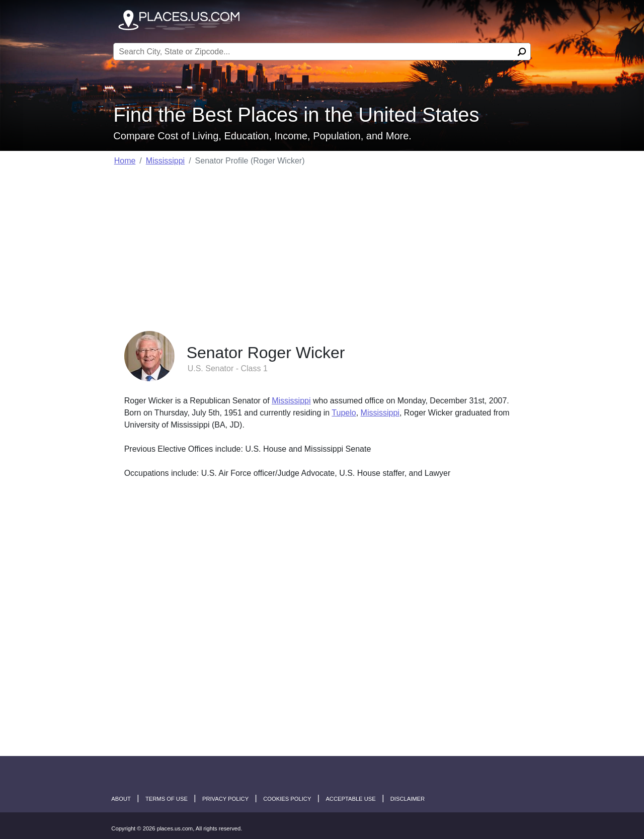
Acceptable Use (350, 799)
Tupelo (344, 413)
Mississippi (165, 161)
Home (125, 161)
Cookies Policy (287, 799)
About (121, 799)
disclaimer (408, 799)
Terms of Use (167, 799)
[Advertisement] (322, 245)
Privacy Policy (225, 799)
